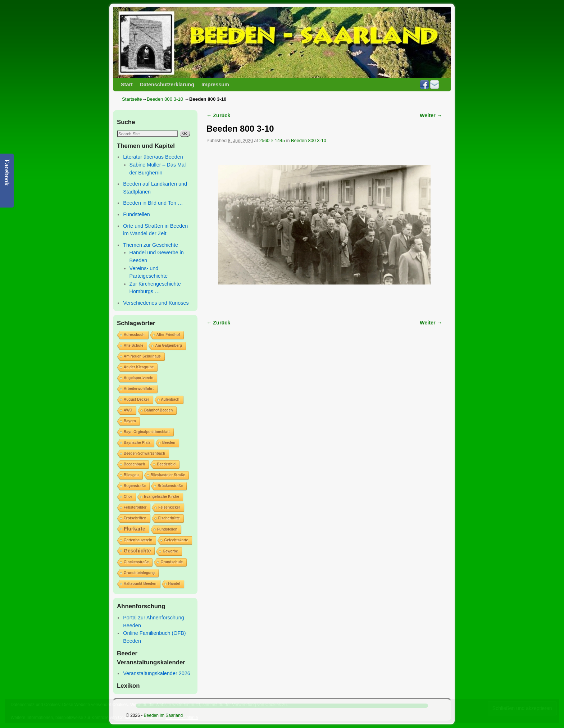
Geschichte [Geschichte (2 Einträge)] (137, 551)
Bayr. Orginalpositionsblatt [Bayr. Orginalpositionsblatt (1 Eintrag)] (147, 432)
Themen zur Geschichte (151, 245)
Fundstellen (136, 214)
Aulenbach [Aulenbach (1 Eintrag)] (170, 399)
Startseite (132, 99)
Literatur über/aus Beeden (153, 157)
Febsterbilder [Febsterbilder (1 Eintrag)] (135, 507)
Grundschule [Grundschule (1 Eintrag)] (172, 562)
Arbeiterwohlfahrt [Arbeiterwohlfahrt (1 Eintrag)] (139, 389)
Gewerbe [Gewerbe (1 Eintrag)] (170, 551)
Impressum (215, 85)
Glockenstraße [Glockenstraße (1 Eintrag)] (136, 562)
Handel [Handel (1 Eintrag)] (174, 584)
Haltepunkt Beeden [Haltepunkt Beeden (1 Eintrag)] (140, 584)
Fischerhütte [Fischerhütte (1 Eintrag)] (169, 518)
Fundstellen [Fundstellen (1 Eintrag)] (167, 529)
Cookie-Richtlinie (182, 718)
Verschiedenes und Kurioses (156, 303)
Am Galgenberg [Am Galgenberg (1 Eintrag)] (168, 345)
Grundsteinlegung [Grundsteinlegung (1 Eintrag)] (139, 573)
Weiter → (431, 115)
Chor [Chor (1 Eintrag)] (128, 497)
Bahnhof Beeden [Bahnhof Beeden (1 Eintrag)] (158, 410)
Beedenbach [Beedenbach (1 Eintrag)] (134, 464)
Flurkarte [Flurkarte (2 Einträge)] (135, 529)
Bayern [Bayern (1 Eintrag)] (130, 421)
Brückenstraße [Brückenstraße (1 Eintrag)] (170, 486)
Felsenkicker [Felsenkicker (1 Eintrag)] (169, 507)
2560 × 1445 (272, 140)
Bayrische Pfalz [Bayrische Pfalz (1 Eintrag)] (137, 443)
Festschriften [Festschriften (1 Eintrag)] (135, 518)
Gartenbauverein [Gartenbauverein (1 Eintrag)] (138, 540)
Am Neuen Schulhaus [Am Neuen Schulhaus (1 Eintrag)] (142, 356)
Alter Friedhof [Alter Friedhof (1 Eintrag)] (168, 335)
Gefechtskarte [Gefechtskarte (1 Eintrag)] (176, 540)
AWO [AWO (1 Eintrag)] (128, 410)
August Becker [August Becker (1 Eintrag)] (137, 399)
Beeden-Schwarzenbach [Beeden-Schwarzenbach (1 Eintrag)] (144, 453)
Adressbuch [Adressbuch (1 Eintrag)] (134, 335)
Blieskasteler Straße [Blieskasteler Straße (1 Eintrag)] (168, 475)
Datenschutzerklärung (167, 85)
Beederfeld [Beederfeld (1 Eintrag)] (166, 464)
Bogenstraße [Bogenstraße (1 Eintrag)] (135, 486)
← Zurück (218, 115)
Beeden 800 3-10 (165, 99)
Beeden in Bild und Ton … (153, 203)
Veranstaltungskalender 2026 (156, 673)
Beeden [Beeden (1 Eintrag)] (169, 443)
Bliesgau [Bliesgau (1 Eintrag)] (131, 475)
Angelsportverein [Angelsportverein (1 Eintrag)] (138, 378)
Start (127, 85)
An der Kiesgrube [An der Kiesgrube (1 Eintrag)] (139, 367)
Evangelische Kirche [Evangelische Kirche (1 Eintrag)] (162, 497)
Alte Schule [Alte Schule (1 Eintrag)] (133, 345)
